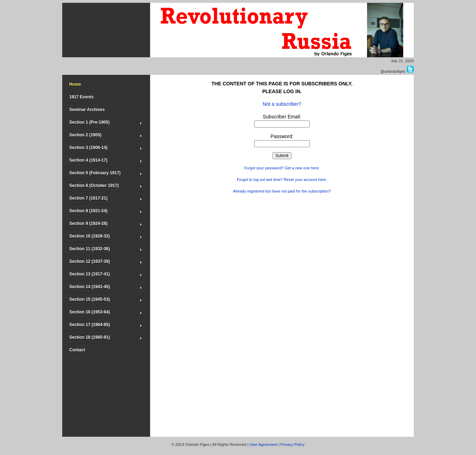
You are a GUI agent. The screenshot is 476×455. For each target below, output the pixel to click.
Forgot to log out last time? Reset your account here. (282, 180)
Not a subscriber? (282, 104)
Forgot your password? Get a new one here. (282, 168)
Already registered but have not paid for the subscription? (282, 191)
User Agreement (263, 444)
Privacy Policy (292, 444)
